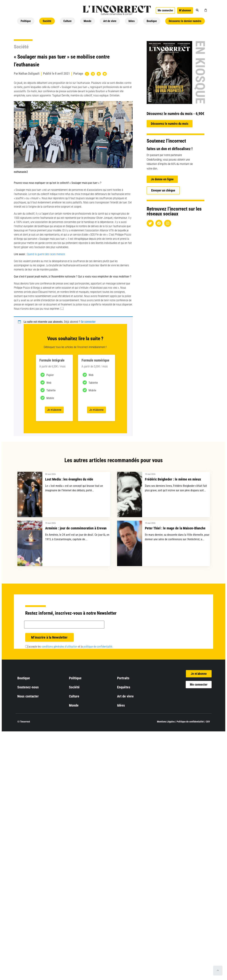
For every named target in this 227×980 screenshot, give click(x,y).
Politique (26, 21)
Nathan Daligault (29, 73)
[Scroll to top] (218, 971)
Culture (67, 21)
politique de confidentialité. (98, 647)
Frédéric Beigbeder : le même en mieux (173, 479)
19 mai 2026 (150, 474)
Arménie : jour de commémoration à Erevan (76, 528)
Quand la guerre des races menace (46, 254)
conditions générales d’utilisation (59, 647)
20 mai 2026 (50, 474)
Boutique (152, 21)
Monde (88, 21)
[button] (197, 10)
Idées (132, 21)
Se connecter (88, 322)
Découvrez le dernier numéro (185, 21)
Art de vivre (110, 21)
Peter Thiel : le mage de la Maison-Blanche (175, 528)
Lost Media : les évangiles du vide (69, 479)
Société (47, 21)
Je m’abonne (54, 410)
